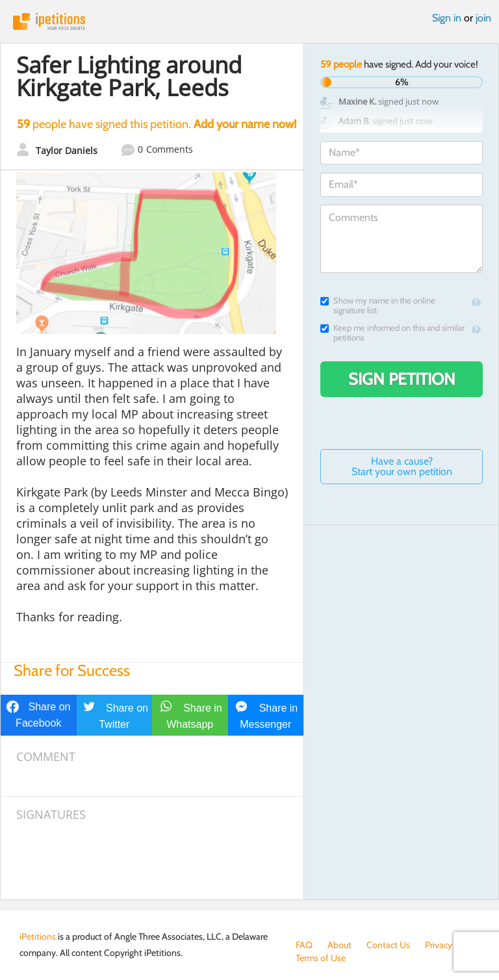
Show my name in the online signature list (378, 305)
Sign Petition (402, 379)
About (339, 945)
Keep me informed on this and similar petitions (392, 333)
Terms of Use (321, 958)
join (483, 18)
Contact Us (388, 945)
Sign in (447, 18)
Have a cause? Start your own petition (402, 466)
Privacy (439, 945)
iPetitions (249, 21)
